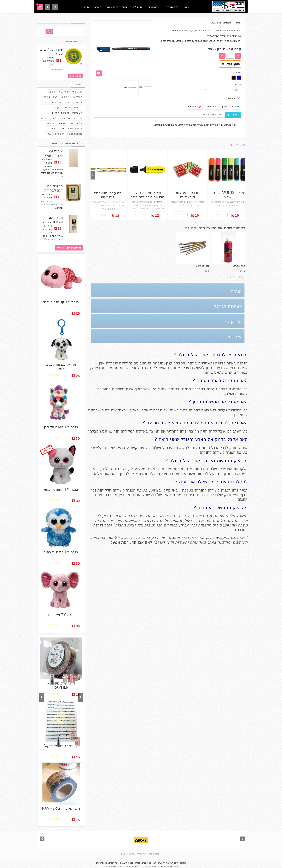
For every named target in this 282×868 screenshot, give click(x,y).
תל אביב (127, 866)
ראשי (186, 7)
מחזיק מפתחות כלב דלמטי (61, 367)
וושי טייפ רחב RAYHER (61, 809)
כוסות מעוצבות (74, 134)
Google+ (211, 107)
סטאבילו (66, 107)
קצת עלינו (142, 854)
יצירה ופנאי (154, 7)
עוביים (238, 84)
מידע (86, 7)
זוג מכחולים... (202, 266)
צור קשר (131, 854)
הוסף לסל (231, 64)
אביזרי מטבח (75, 128)
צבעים (68, 102)
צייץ (236, 107)
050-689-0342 (155, 863)
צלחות (79, 123)
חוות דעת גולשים (212, 115)
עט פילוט (77, 113)
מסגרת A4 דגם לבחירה (53, 188)
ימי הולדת (138, 7)
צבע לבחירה (235, 73)
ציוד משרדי (172, 7)
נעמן (226, 525)
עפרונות (54, 118)
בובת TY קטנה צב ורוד (61, 302)
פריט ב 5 (64, 92)
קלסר (49, 134)
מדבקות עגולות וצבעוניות (188, 195)
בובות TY (65, 97)
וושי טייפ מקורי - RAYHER (61, 685)
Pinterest (194, 107)
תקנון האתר (154, 854)
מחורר (62, 128)
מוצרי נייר (57, 102)
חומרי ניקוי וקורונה (117, 7)
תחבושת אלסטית (61, 113)
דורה (54, 128)
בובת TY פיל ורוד (61, 615)
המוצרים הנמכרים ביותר (67, 143)
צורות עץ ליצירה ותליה (53, 153)
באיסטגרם (118, 866)
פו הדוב (50, 123)
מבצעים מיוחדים (72, 42)
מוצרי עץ (77, 97)
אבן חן (138, 542)
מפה (123, 854)
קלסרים (55, 107)
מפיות (44, 118)
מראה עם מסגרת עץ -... (51, 220)
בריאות (78, 102)
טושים (47, 97)
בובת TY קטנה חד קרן (61, 427)
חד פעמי (52, 92)
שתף (225, 107)
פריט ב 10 (77, 92)
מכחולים (78, 107)
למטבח (98, 7)
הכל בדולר (168, 863)
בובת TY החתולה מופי (61, 490)
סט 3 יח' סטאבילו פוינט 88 (108, 195)
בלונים (45, 102)
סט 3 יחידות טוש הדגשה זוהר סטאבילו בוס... (148, 197)
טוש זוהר (59, 134)
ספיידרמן (77, 118)
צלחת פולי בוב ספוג (51, 52)
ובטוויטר (108, 866)
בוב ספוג (62, 123)
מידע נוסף (233, 115)
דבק (55, 97)
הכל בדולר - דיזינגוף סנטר (144, 866)
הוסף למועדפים (229, 98)
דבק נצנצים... (238, 266)
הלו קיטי (65, 118)
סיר (71, 123)
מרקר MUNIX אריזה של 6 (228, 195)
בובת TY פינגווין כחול (61, 552)
